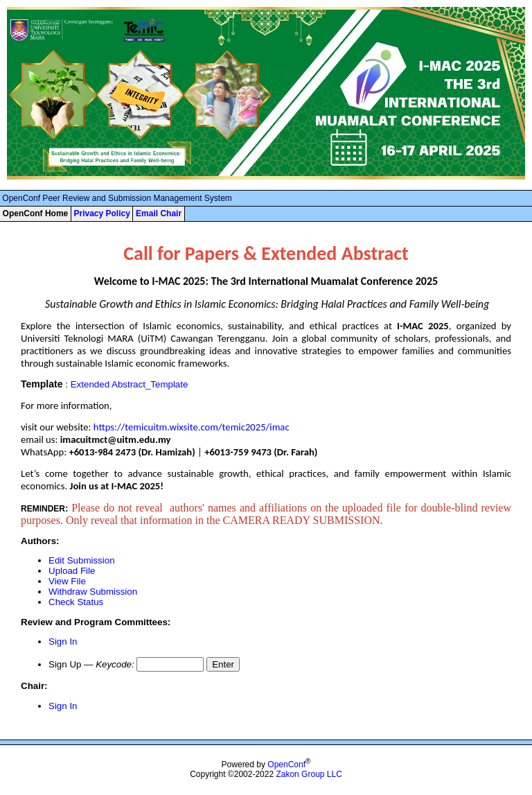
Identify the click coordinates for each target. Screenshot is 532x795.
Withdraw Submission (93, 592)
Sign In (63, 641)
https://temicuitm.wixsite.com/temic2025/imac (192, 427)
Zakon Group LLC (309, 774)
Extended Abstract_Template (130, 384)
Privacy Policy (101, 213)
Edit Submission (82, 560)
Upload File (72, 571)
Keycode (114, 664)
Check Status (76, 602)
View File (67, 581)
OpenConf (286, 765)
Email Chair (159, 213)
